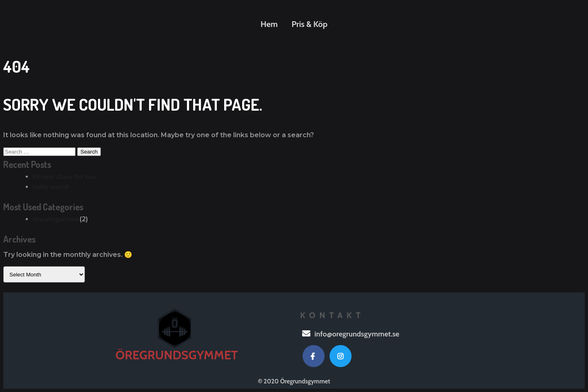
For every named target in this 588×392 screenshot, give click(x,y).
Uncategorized (55, 219)
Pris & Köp (310, 24)
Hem (269, 24)
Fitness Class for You (64, 177)
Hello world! (51, 187)
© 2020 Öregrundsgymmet (294, 381)
